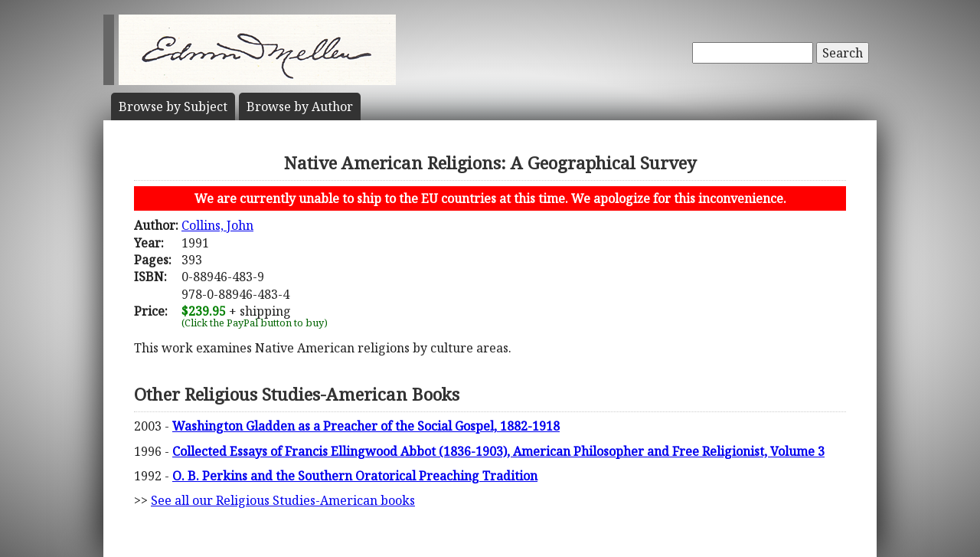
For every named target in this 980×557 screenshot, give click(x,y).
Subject (173, 106)
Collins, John (217, 225)
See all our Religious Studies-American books (283, 500)
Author (300, 106)
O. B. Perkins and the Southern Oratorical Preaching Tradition (355, 476)
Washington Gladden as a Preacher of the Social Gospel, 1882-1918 (366, 426)
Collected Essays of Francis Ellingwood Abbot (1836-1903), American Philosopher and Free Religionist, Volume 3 (498, 451)
